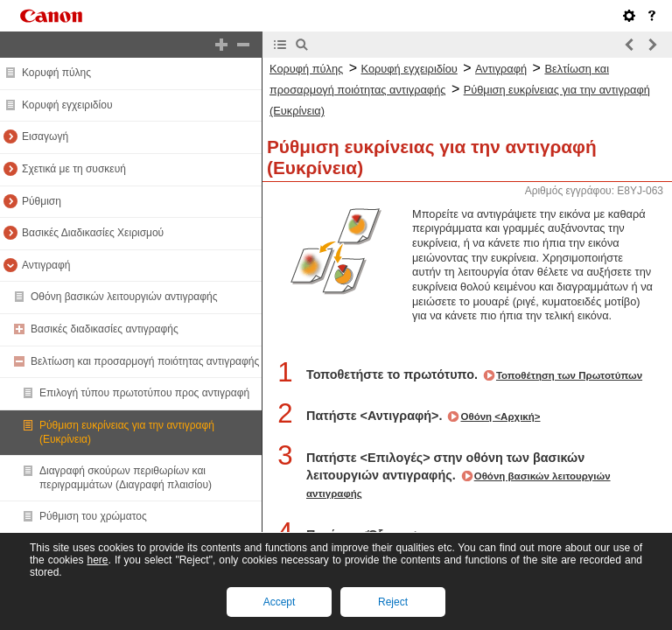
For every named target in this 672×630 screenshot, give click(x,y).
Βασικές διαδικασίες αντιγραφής (105, 329)
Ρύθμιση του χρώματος (93, 516)
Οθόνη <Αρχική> (500, 416)
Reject (393, 602)
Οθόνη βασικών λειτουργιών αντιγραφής (124, 297)
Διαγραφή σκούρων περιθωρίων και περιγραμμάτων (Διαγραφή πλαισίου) (126, 478)
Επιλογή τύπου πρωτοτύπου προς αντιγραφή (144, 393)
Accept (280, 602)
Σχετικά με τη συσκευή (74, 169)
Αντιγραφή (46, 265)
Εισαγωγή (45, 136)
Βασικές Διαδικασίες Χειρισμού (93, 233)
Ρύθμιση (42, 201)
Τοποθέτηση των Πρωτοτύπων (569, 375)
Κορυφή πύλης (56, 73)
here (97, 560)
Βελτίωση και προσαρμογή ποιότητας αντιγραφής (145, 361)
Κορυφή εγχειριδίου (67, 105)
